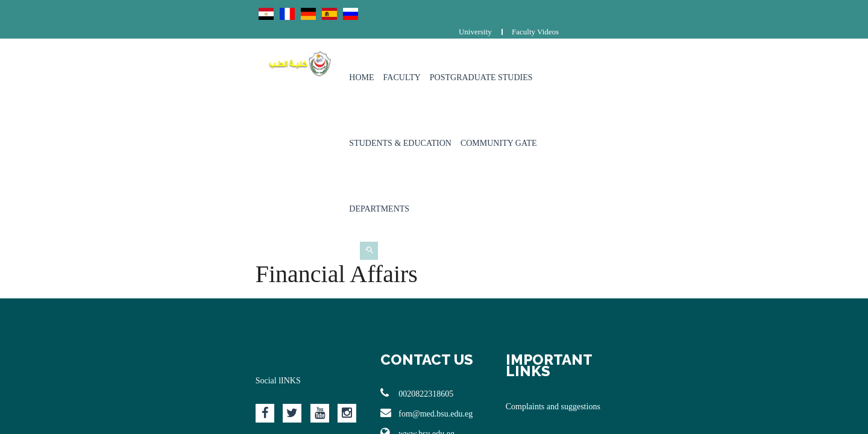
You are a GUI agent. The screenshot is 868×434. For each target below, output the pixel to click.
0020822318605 (359, 226)
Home (310, 60)
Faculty (350, 60)
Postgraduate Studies (429, 60)
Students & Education (541, 60)
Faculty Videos (763, 11)
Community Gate (639, 60)
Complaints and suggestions (611, 228)
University (703, 11)
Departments (717, 60)
